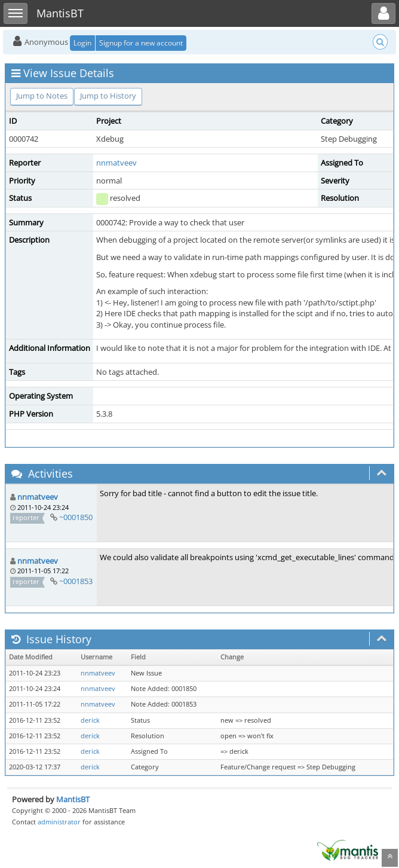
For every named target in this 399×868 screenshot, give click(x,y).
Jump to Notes (42, 96)
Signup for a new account (141, 43)
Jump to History (108, 96)
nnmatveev (116, 163)
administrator (59, 822)
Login (82, 43)
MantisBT (73, 799)
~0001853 (76, 581)
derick (90, 720)
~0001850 (76, 517)
